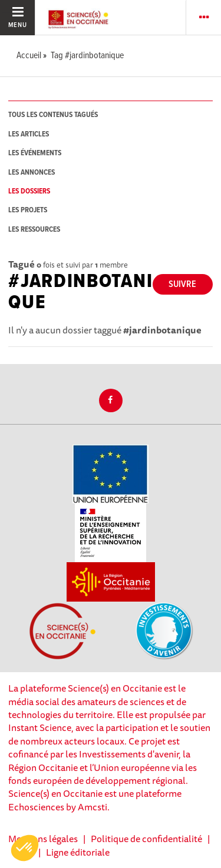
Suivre (182, 284)
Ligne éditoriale (78, 852)
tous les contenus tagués (53, 115)
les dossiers (29, 191)
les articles (29, 134)
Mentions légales (43, 839)
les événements (35, 153)
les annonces (32, 173)
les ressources (34, 230)
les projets (28, 210)
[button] (25, 848)
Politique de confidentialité (146, 839)
